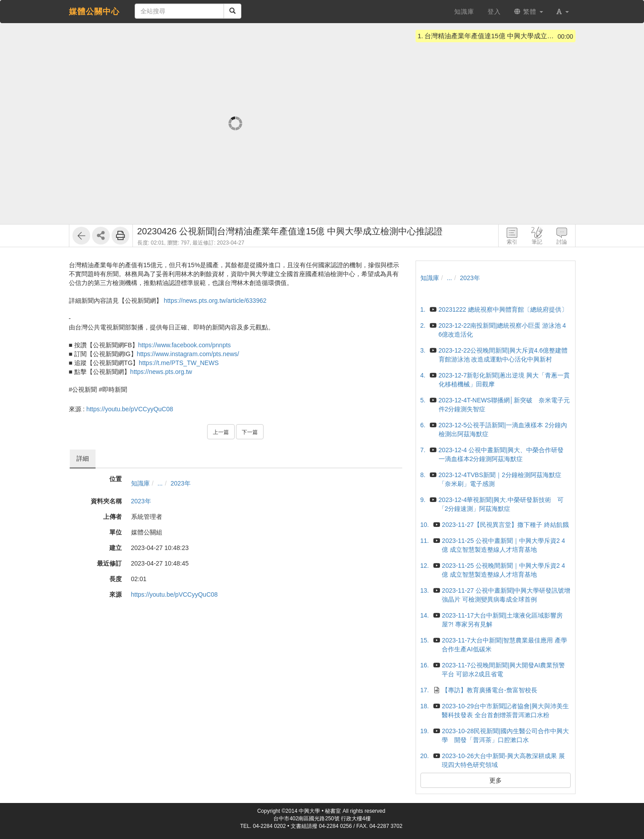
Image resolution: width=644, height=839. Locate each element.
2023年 (181, 483)
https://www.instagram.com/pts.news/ (188, 354)
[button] (563, 12)
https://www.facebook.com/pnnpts (185, 345)
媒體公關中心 (94, 12)
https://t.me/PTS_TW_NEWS (179, 363)
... (160, 483)
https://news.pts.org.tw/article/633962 (215, 301)
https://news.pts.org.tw (161, 372)
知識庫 (140, 483)
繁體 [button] (529, 12)
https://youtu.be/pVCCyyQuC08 (130, 409)
